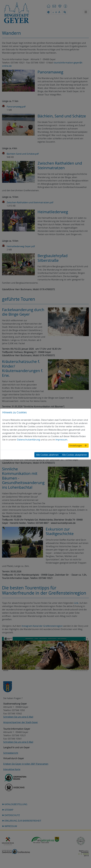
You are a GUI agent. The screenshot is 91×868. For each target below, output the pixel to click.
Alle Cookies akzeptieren (74, 455)
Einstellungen (76, 446)
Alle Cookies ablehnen (47, 455)
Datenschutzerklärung (29, 440)
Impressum (61, 440)
